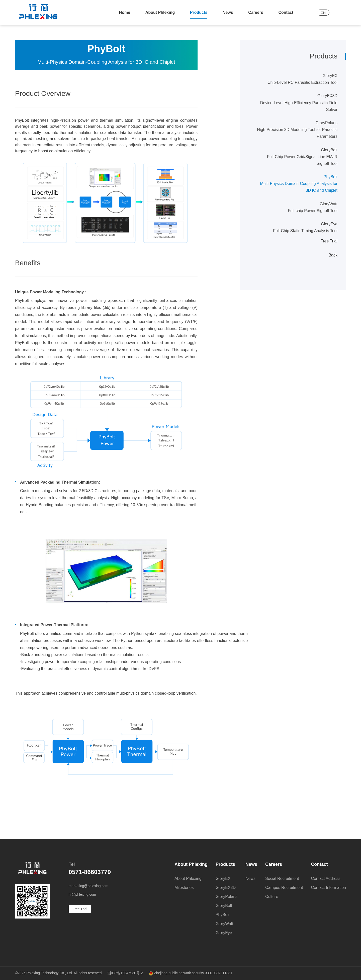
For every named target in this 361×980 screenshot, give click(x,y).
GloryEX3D (296, 103)
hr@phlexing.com (82, 894)
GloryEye (296, 228)
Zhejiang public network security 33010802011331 (190, 973)
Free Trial (329, 241)
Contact (286, 12)
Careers (256, 12)
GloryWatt (296, 208)
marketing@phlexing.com (88, 886)
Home (125, 12)
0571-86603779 (90, 872)
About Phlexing (160, 12)
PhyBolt (296, 184)
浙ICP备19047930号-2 (125, 973)
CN (323, 13)
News (228, 12)
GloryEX (296, 80)
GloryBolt (296, 157)
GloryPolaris (296, 130)
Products (199, 12)
